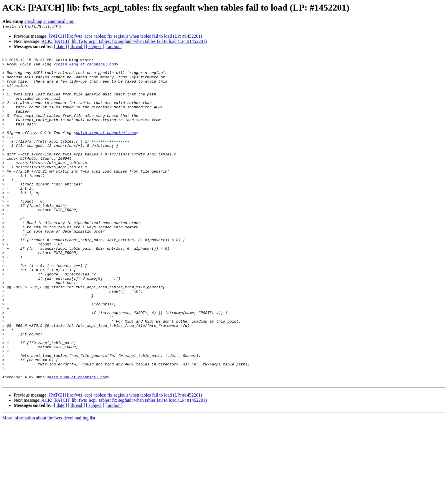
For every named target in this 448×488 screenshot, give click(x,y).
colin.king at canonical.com (86, 66)
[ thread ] (76, 46)
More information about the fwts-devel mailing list (49, 483)
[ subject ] (95, 46)
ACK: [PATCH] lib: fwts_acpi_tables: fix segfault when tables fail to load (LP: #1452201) (124, 41)
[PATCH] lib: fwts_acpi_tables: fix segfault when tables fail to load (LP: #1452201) (126, 36)
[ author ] (114, 46)
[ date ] (60, 46)
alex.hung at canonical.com (49, 21)
